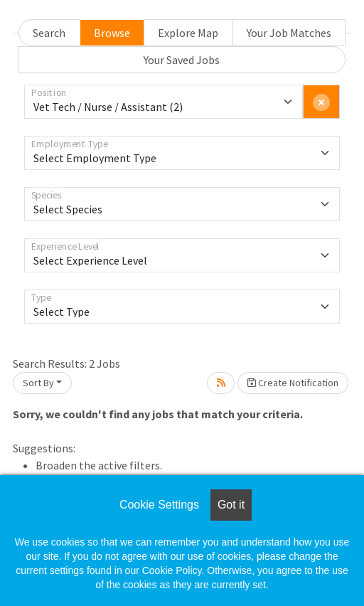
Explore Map (188, 33)
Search (49, 33)
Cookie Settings (159, 505)
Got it (231, 505)
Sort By (38, 383)
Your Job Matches (289, 33)
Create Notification (293, 383)
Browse (112, 33)
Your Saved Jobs (182, 60)
